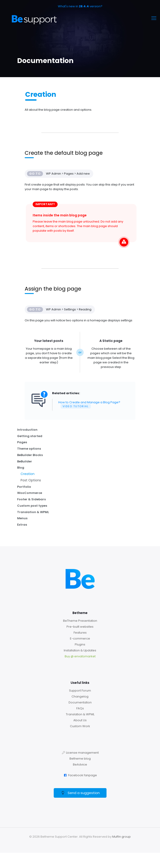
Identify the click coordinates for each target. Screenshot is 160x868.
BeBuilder (25, 462)
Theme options (29, 449)
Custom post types (32, 506)
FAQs (80, 709)
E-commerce (80, 639)
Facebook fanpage (83, 776)
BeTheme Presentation (80, 622)
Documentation (80, 703)
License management (82, 754)
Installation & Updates (80, 651)
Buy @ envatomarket (80, 657)
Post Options (31, 481)
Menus (22, 519)
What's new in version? (80, 6)
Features (80, 633)
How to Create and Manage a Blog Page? (89, 404)
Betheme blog (80, 759)
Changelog (80, 697)
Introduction (27, 430)
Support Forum (80, 691)
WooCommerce (30, 494)
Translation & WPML (33, 513)
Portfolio (24, 487)
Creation (28, 475)
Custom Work (80, 727)
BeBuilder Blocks (30, 455)
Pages (22, 442)
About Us (80, 721)
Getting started (30, 436)
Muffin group (121, 838)
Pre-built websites (80, 628)
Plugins (80, 645)
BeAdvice (80, 765)
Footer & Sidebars (31, 500)
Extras (22, 526)
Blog (21, 468)
